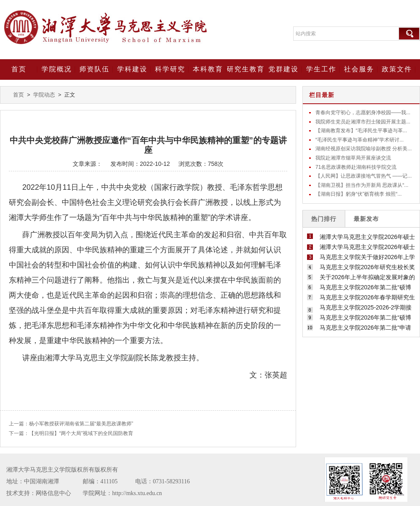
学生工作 (321, 69)
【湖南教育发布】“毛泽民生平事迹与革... (361, 131)
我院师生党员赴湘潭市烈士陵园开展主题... (363, 122)
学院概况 (57, 69)
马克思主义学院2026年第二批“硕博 (365, 287)
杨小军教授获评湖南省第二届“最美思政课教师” (81, 424)
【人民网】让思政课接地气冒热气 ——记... (364, 176)
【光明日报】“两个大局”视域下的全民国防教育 (81, 433)
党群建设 (283, 69)
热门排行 (324, 219)
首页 (19, 69)
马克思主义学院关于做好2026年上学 (367, 257)
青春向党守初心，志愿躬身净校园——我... (363, 113)
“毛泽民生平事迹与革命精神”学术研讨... (360, 140)
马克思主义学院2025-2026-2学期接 (366, 307)
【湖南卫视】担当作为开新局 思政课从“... (362, 185)
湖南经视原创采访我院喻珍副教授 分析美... (364, 149)
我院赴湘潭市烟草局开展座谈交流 (353, 158)
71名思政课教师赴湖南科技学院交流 (356, 167)
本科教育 (208, 69)
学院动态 (44, 95)
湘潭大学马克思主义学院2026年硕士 (367, 237)
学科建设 (132, 69)
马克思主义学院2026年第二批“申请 (365, 328)
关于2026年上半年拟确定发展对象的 (367, 277)
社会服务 (359, 69)
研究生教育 (246, 69)
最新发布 (366, 219)
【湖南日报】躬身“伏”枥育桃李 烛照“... (358, 194)
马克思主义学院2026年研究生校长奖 (367, 267)
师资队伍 (94, 69)
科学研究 (170, 69)
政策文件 (397, 69)
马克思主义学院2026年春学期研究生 (367, 297)
